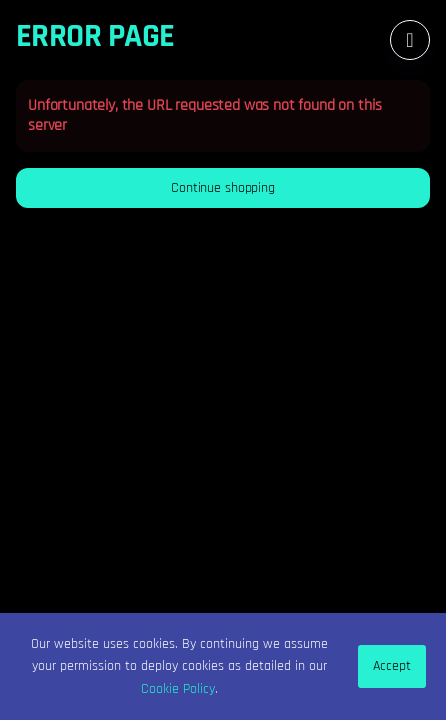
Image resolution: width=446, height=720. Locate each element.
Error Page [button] (95, 36)
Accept (392, 666)
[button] (223, 188)
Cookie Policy (178, 689)
